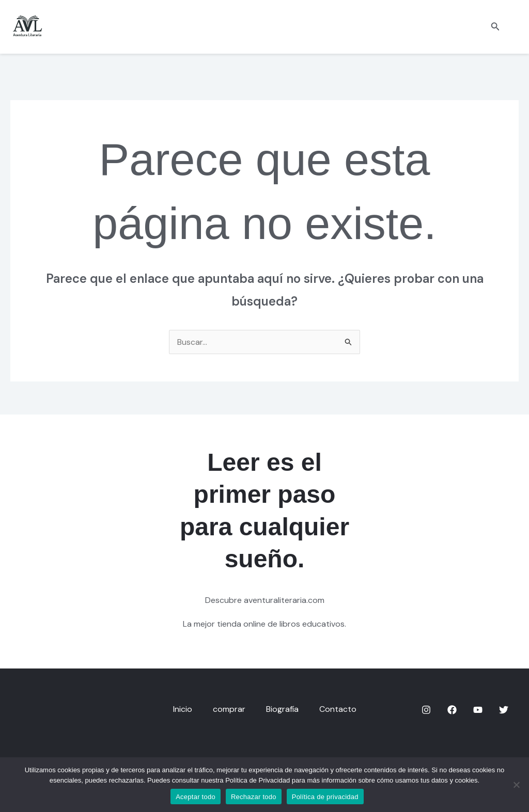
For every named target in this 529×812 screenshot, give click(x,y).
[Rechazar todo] (516, 785)
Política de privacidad (325, 797)
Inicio (183, 709)
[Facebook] (452, 710)
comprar (229, 709)
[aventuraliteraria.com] (27, 26)
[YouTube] (478, 710)
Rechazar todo (254, 797)
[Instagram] (426, 710)
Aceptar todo (196, 797)
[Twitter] (504, 710)
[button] (495, 27)
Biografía (282, 709)
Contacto (338, 709)
